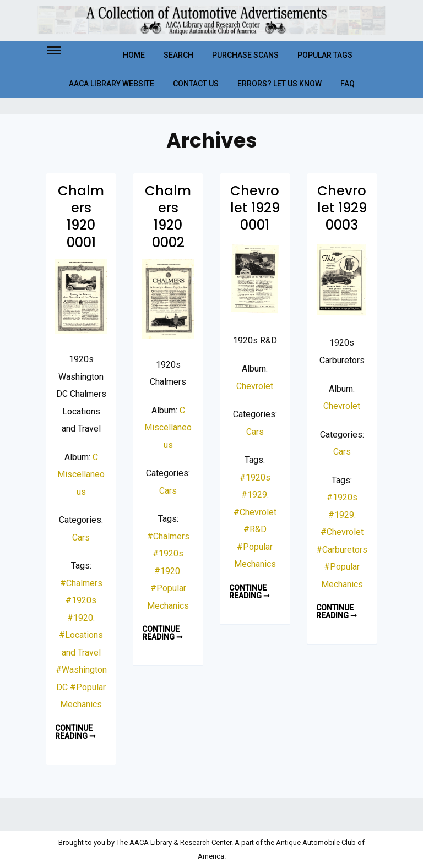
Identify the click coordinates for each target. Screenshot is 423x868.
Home (134, 55)
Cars (81, 537)
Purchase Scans (245, 55)
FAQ (348, 84)
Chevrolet (255, 386)
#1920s (81, 600)
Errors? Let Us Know (280, 84)
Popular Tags (325, 55)
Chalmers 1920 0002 (168, 217)
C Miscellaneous (81, 474)
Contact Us (196, 84)
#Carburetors (342, 550)
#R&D (255, 529)
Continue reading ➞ (79, 732)
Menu (64, 50)
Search (178, 55)
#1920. (81, 618)
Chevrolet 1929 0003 (342, 208)
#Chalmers (81, 583)
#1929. (255, 495)
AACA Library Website (112, 84)
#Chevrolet (255, 512)
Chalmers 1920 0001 (81, 217)
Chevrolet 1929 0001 (255, 208)
